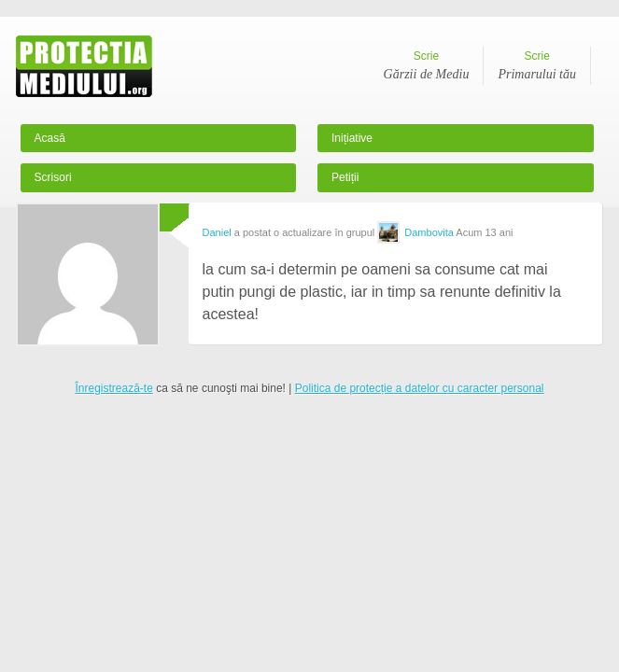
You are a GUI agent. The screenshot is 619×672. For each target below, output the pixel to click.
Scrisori (53, 177)
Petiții (345, 177)
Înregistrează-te (113, 388)
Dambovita (429, 232)
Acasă (50, 138)
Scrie (427, 67)
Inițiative (352, 138)
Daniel (217, 232)
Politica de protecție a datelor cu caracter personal (420, 388)
